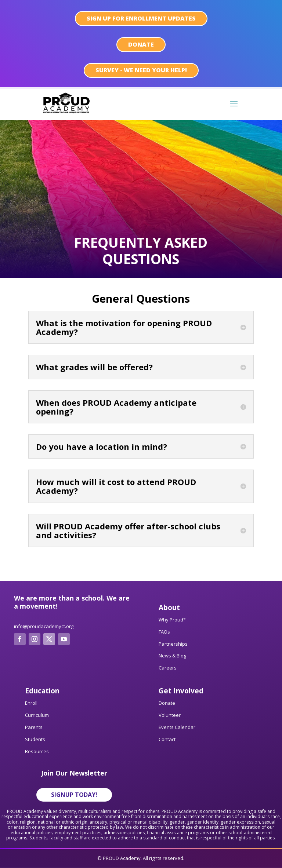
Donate (141, 44)
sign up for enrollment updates (141, 18)
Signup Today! (74, 795)
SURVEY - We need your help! (141, 70)
